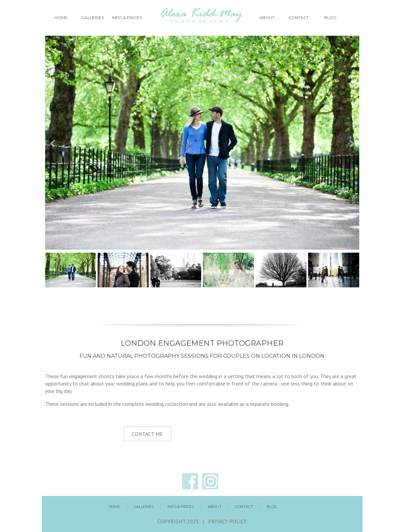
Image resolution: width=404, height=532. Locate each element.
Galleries (93, 18)
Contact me (147, 434)
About (267, 18)
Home (61, 18)
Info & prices (127, 18)
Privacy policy (227, 521)
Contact (299, 18)
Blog (330, 18)
